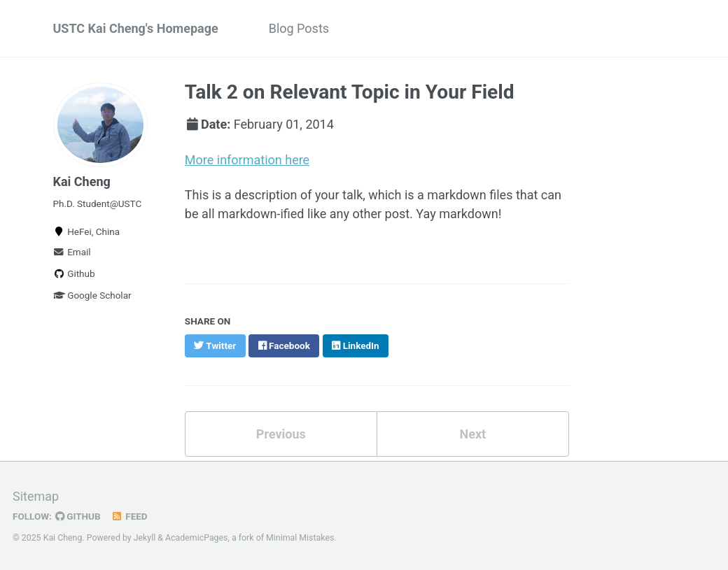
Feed (129, 516)
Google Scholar (92, 295)
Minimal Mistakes (300, 538)
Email (72, 252)
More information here (247, 160)
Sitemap (36, 496)
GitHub (78, 516)
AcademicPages (196, 538)
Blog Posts (299, 28)
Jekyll (145, 538)
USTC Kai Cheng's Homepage (136, 28)
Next (472, 434)
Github (74, 273)
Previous (281, 434)
